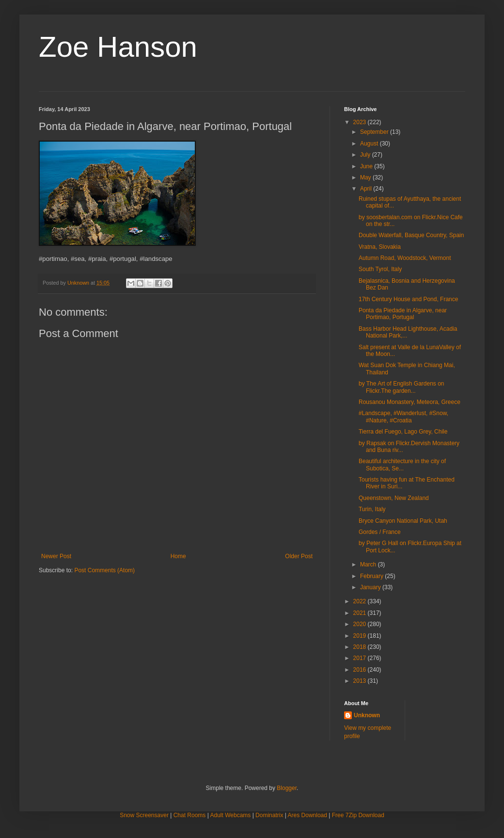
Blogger (287, 788)
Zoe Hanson (118, 47)
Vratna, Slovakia (380, 247)
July (366, 155)
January (371, 587)
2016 (361, 670)
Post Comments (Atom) (104, 570)
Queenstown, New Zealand (394, 498)
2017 (361, 658)
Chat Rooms (190, 815)
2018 (361, 647)
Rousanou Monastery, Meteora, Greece (409, 402)
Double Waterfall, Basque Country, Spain (411, 235)
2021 (361, 613)
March (369, 564)
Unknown (367, 715)
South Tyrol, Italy (380, 269)
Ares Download (307, 815)
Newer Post (56, 556)
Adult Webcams (231, 815)
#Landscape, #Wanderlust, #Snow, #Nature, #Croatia (403, 417)
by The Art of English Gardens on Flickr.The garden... (402, 387)
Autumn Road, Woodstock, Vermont (405, 258)
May (366, 177)
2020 (361, 624)
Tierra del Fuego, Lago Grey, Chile (403, 432)
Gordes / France (380, 532)
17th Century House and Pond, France (408, 299)
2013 (361, 681)
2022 (361, 601)
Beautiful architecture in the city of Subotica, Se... (402, 465)
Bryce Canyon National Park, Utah (403, 521)
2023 (361, 122)
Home (178, 556)
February (372, 576)
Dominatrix (269, 815)
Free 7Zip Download (358, 815)
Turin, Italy (372, 509)
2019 (361, 636)
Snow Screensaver (144, 815)
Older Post (299, 556)
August (370, 144)
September (375, 132)
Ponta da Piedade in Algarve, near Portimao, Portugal (403, 314)
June (367, 166)
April (367, 189)
